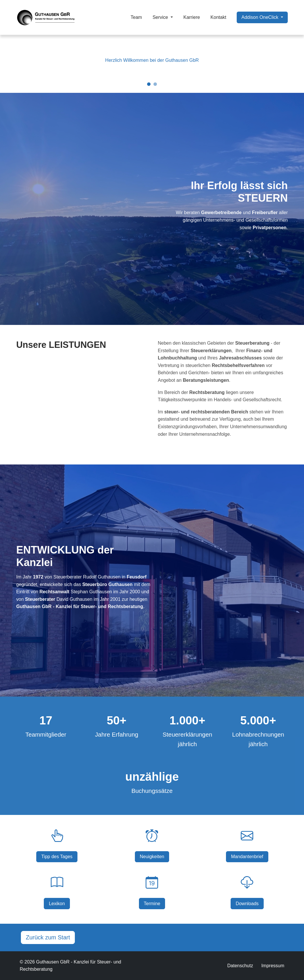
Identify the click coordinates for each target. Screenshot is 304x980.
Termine (152, 904)
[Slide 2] (155, 84)
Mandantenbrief (247, 857)
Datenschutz (240, 966)
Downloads (247, 904)
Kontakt (218, 17)
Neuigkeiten (152, 857)
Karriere (192, 17)
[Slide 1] (149, 84)
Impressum (273, 966)
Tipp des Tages (57, 857)
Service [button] (161, 17)
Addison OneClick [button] (260, 17)
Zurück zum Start (48, 937)
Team (136, 17)
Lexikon (57, 904)
